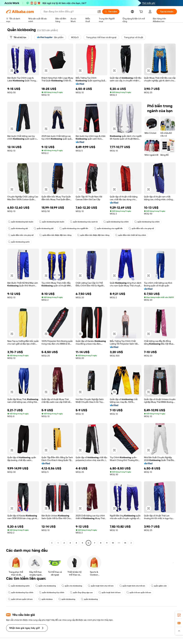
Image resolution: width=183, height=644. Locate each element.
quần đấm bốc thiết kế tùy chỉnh (131, 235)
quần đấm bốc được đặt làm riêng (55, 235)
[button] (99, 12)
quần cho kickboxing (46, 586)
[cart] (142, 12)
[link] (179, 615)
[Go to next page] (131, 543)
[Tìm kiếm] (111, 12)
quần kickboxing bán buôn (21, 222)
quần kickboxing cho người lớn (74, 228)
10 (113, 543)
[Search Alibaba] (69, 12)
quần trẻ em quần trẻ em (139, 593)
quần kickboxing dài (18, 228)
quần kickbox (46, 599)
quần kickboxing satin (19, 242)
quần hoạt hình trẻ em (110, 593)
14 (125, 543)
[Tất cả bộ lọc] (18, 37)
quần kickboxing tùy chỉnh (116, 222)
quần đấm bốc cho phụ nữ (141, 228)
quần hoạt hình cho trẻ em (101, 586)
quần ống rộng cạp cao (81, 593)
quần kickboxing (67, 599)
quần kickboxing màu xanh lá (84, 222)
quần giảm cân (159, 586)
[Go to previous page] (52, 543)
